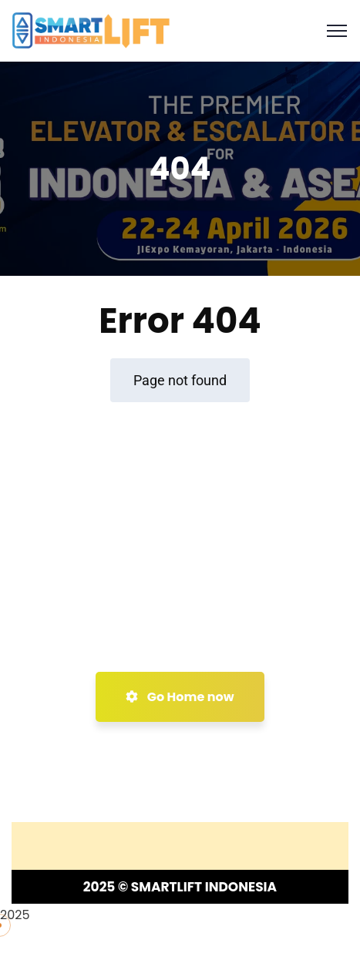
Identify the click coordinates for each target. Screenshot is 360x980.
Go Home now (180, 697)
